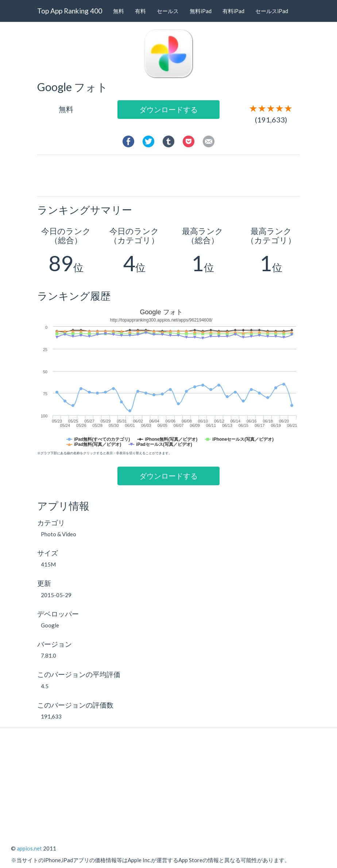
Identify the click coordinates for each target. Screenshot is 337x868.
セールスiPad (272, 11)
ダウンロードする (168, 109)
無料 (119, 11)
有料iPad (233, 11)
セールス (168, 11)
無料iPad (201, 11)
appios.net (29, 848)
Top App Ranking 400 (70, 11)
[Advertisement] (175, 175)
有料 (140, 11)
